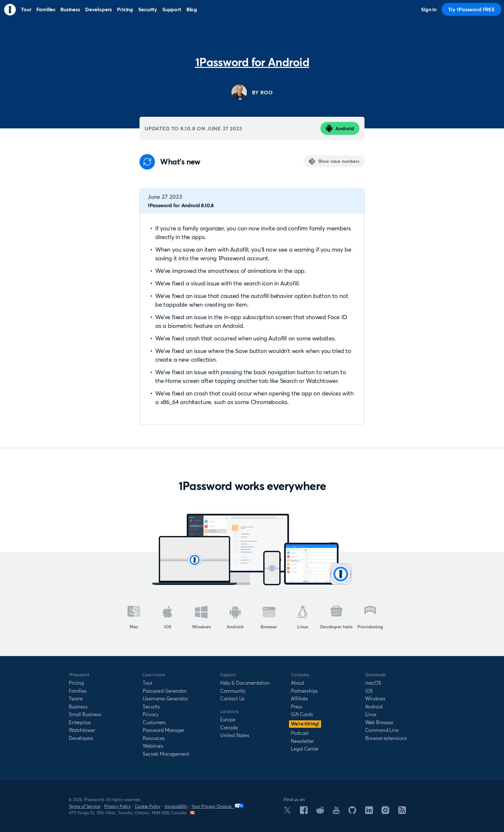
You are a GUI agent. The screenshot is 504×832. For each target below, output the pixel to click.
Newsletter (302, 741)
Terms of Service (84, 806)
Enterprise (80, 722)
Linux (302, 618)
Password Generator (165, 691)
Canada (229, 728)
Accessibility (176, 806)
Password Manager (163, 730)
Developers (81, 738)
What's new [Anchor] (180, 162)
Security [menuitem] (148, 9)
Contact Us (232, 699)
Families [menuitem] (46, 9)
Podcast (300, 733)
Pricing (76, 683)
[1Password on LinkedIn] (369, 812)
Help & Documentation (245, 683)
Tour (147, 683)
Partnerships (304, 691)
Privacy (151, 714)
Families (78, 691)
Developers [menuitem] (99, 9)
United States (235, 735)
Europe (228, 720)
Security (151, 707)
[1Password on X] (287, 812)
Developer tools (336, 618)
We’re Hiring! (305, 724)
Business (78, 707)
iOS (168, 618)
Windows (201, 618)
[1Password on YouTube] (336, 812)
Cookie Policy (148, 806)
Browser (269, 618)
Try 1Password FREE (472, 9)
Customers (154, 722)
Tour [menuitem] (26, 9)
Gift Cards (302, 714)
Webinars (153, 746)
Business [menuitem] (70, 9)
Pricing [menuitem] (125, 9)
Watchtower (82, 730)
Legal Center (305, 749)
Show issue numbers (339, 161)
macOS (373, 683)
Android (340, 128)
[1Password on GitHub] (352, 812)
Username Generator (165, 699)
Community (233, 691)
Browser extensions (386, 738)
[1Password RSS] (402, 812)
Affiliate (299, 699)
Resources (154, 738)
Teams (76, 699)
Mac (134, 618)
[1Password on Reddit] (320, 812)
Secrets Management (166, 754)
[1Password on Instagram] (385, 812)
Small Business (85, 714)
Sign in (429, 9)
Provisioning (370, 618)
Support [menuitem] (172, 9)
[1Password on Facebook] (304, 812)
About (297, 683)
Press (297, 707)
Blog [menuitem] (192, 9)
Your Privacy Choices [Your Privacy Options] (217, 806)
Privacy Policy (117, 806)
